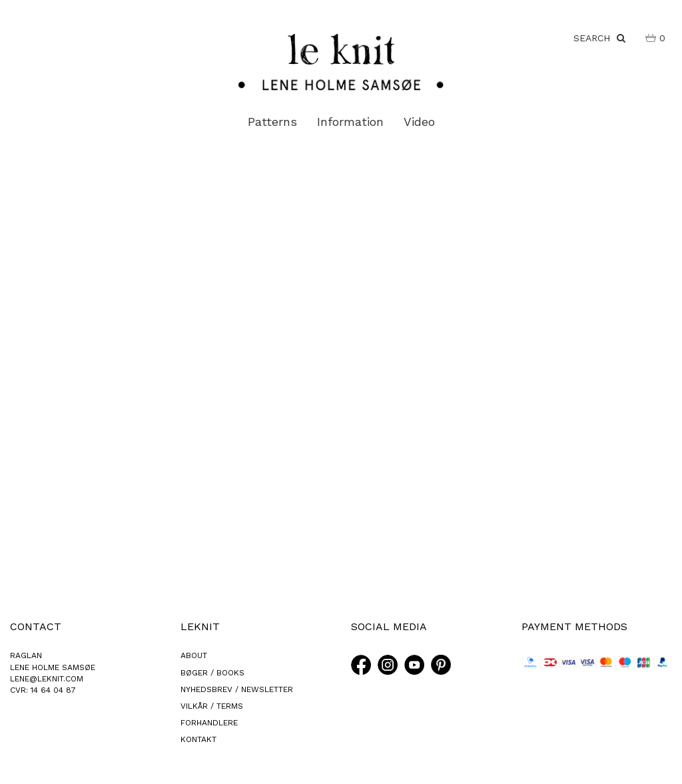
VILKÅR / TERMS (212, 706)
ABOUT (194, 655)
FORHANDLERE (209, 723)
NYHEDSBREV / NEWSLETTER (237, 689)
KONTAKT (198, 739)
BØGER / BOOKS (212, 673)
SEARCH (599, 38)
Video (419, 122)
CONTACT (36, 626)
